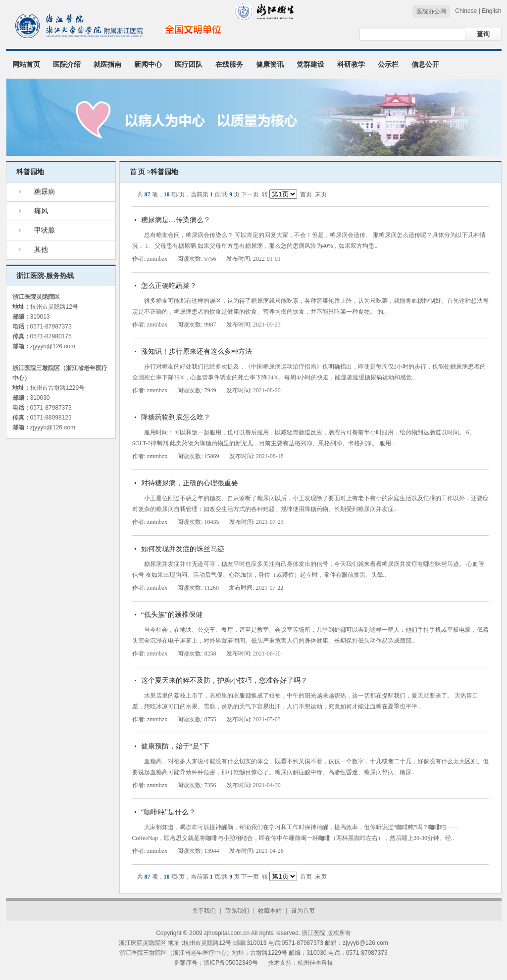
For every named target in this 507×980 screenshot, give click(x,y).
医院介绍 (67, 65)
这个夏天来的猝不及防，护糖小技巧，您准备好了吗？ (224, 680)
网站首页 (26, 65)
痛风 (41, 211)
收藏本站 (270, 911)
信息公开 (425, 65)
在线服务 (229, 65)
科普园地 (30, 172)
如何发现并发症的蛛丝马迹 (183, 549)
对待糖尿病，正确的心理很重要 (190, 483)
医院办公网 (431, 11)
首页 (306, 194)
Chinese (466, 11)
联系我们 (237, 911)
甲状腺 (45, 230)
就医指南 (107, 65)
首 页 (138, 172)
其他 (41, 250)
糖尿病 (45, 192)
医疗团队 (189, 65)
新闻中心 (148, 65)
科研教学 (351, 65)
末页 (321, 194)
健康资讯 (270, 65)
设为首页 (303, 911)
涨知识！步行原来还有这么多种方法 (197, 351)
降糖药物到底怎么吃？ (176, 417)
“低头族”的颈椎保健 (172, 615)
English (491, 11)
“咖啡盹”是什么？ (168, 812)
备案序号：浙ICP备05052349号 (216, 963)
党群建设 (310, 65)
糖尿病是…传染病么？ (176, 220)
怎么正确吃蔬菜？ (169, 286)
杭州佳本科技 (315, 963)
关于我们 (204, 911)
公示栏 (388, 65)
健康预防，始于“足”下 (175, 746)
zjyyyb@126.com (53, 346)
